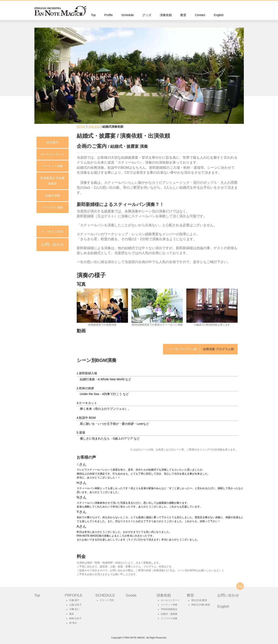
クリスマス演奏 (31, 207)
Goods (131, 595)
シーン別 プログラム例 (181, 349)
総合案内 (31, 142)
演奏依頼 (166, 15)
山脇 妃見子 (75, 605)
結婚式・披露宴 (169, 614)
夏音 (72, 614)
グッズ (147, 15)
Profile (109, 15)
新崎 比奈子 (75, 618)
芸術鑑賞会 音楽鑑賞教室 (31, 181)
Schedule (128, 15)
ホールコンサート (31, 154)
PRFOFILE (74, 595)
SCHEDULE (105, 595)
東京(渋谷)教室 (199, 600)
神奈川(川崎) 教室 (201, 605)
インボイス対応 (31, 232)
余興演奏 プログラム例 (219, 349)
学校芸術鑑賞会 (169, 609)
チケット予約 (107, 600)
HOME (81, 127)
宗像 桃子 (74, 600)
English (219, 15)
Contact (200, 15)
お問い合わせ (31, 244)
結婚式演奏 (31, 195)
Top (93, 15)
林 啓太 (73, 623)
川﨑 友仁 (74, 609)
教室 (183, 15)
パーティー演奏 (31, 166)
